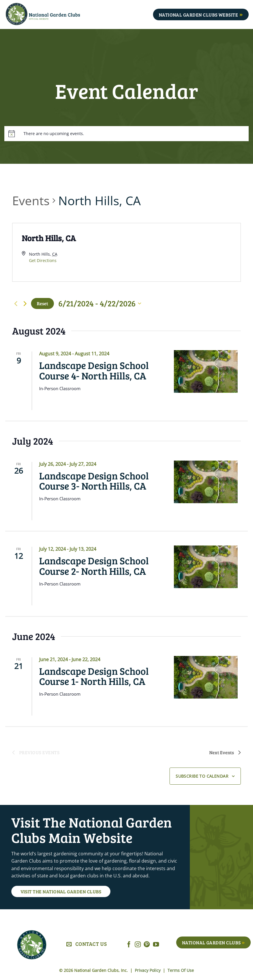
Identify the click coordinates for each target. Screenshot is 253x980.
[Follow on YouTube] (156, 945)
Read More (59, 402)
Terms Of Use (181, 970)
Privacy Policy (148, 970)
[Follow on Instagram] (138, 945)
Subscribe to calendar (202, 776)
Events (31, 200)
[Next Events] (25, 304)
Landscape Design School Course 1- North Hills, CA (94, 676)
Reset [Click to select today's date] (42, 303)
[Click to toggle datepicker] (100, 303)
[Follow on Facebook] (129, 945)
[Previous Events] (16, 303)
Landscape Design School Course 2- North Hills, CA (94, 566)
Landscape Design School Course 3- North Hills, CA (94, 481)
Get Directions (43, 260)
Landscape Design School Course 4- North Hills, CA (94, 370)
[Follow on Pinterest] (147, 945)
